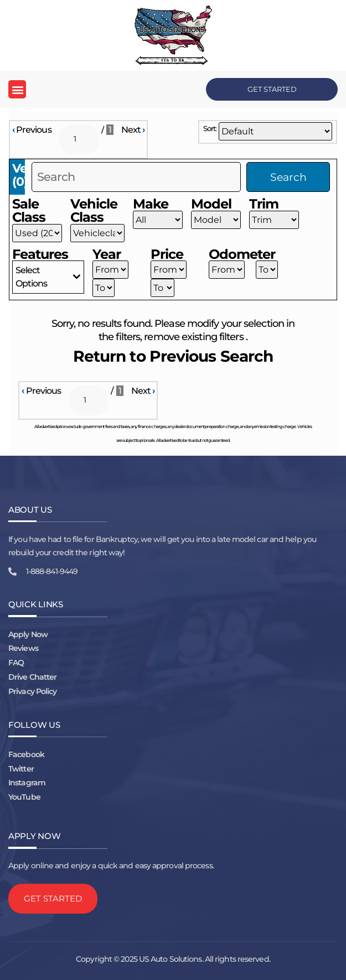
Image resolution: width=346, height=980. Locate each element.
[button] (17, 89)
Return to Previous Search (173, 356)
